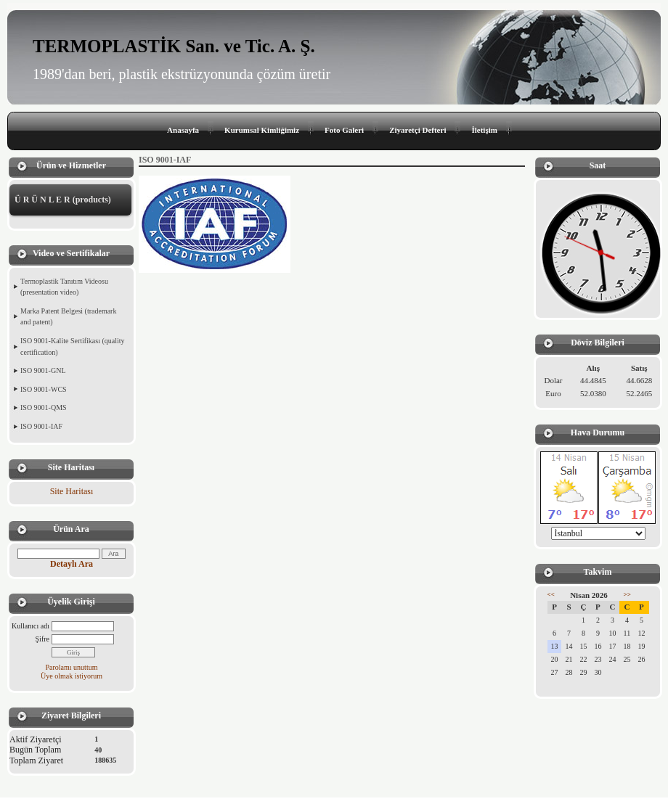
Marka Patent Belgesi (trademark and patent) (68, 317)
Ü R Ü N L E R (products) (63, 200)
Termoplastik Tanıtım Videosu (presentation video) (64, 287)
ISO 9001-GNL (43, 370)
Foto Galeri (344, 130)
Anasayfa (183, 130)
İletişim (484, 130)
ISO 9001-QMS (44, 407)
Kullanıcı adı (30, 626)
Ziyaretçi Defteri (417, 130)
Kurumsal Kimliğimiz (262, 130)
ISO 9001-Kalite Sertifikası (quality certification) (73, 346)
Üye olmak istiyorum (72, 676)
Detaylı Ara (72, 564)
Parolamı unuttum (72, 667)
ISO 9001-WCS (44, 389)
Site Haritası (72, 491)
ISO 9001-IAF (41, 426)
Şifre (42, 639)
